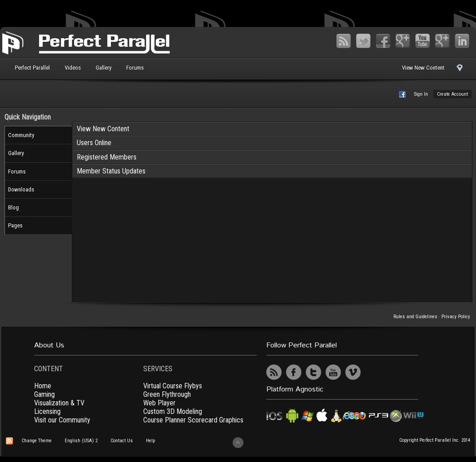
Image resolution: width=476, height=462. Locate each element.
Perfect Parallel (32, 68)
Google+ (403, 41)
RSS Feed (344, 41)
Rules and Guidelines (415, 317)
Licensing (47, 411)
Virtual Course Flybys (173, 386)
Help (150, 441)
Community (21, 135)
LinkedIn (462, 41)
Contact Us (122, 441)
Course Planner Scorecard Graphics (193, 420)
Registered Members (107, 157)
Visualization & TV (59, 403)
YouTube (423, 41)
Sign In (421, 94)
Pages (15, 225)
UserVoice (373, 372)
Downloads (21, 189)
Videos (73, 68)
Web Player (159, 403)
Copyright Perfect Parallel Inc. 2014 (435, 440)
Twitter (363, 41)
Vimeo (442, 41)
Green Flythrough (167, 394)
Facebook (383, 41)
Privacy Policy (456, 317)
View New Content (423, 68)
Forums (135, 68)
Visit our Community (62, 420)
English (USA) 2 (81, 441)
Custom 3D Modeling (173, 411)
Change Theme (37, 441)
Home (43, 386)
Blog (13, 207)
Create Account (452, 94)
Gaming (44, 394)
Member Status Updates (111, 171)
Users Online (94, 143)
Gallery (104, 68)
